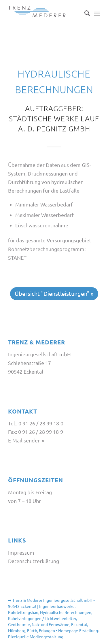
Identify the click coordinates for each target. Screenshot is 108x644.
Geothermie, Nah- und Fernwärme (39, 624)
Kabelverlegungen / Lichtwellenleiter (42, 618)
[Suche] (84, 13)
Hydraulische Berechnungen (66, 612)
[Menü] (97, 13)
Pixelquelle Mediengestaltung (36, 636)
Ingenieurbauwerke (57, 606)
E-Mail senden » (26, 440)
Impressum (21, 552)
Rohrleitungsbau (23, 612)
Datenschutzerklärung (34, 561)
